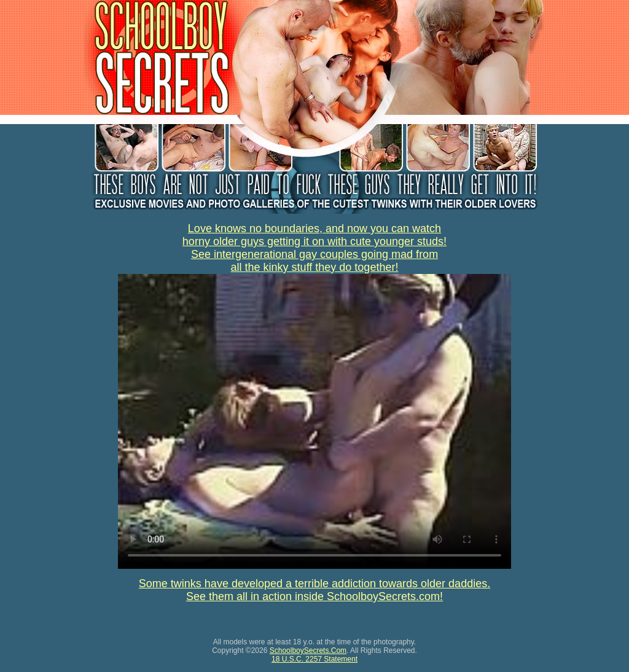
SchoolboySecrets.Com (308, 651)
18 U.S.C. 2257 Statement (314, 659)
